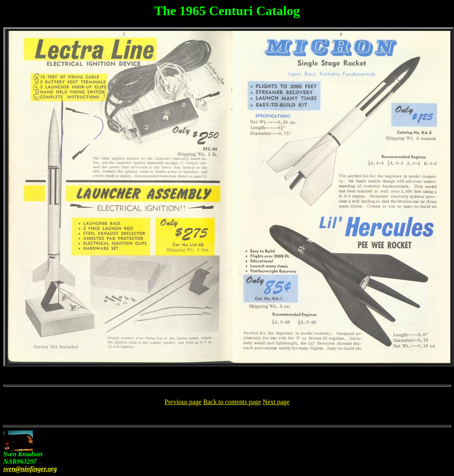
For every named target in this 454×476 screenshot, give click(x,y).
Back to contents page (232, 402)
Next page (276, 402)
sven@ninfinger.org (30, 469)
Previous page (183, 402)
